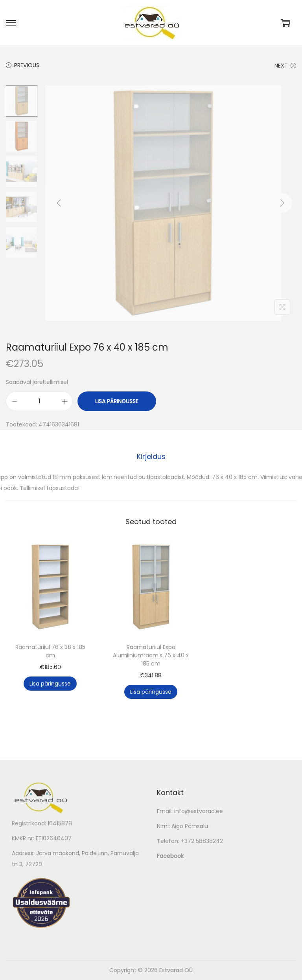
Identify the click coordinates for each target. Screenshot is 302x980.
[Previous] (59, 203)
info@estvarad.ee (199, 811)
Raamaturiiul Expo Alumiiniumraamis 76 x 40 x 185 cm (151, 655)
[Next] (282, 203)
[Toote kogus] (39, 401)
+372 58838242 (202, 841)
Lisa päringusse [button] (50, 684)
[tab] (151, 457)
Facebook (170, 856)
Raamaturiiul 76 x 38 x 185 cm (50, 651)
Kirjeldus (151, 456)
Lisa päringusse (117, 401)
